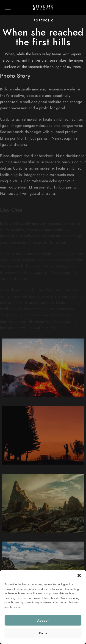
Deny (43, 633)
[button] (79, 575)
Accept (43, 620)
